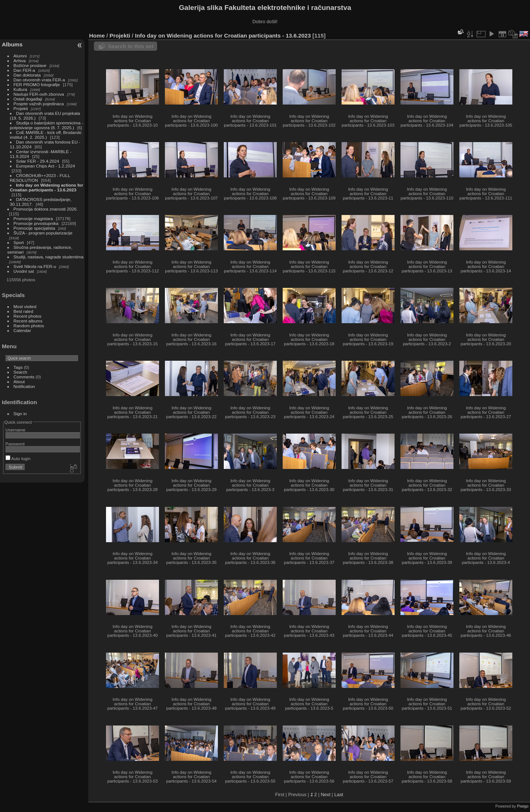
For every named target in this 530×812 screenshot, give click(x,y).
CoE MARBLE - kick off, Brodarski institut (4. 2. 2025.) (46, 135)
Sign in (20, 414)
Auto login (18, 458)
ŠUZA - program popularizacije (43, 233)
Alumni (20, 56)
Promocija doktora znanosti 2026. (46, 209)
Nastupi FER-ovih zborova (39, 94)
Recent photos (28, 316)
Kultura (20, 89)
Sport (19, 242)
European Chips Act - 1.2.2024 (46, 166)
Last (339, 795)
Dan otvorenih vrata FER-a (39, 80)
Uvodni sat (24, 271)
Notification (24, 386)
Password (15, 444)
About (19, 382)
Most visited (25, 306)
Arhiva (20, 61)
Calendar (22, 330)
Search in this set (131, 46)
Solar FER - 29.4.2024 (38, 161)
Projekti (21, 108)
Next (325, 795)
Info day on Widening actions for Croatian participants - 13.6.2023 (47, 187)
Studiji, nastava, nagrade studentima (49, 257)
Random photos (29, 326)
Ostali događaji (28, 99)
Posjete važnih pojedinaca (39, 104)
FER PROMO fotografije (37, 84)
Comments (24, 377)
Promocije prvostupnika (36, 223)
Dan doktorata (27, 75)
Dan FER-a (24, 70)
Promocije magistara (33, 218)
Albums (12, 44)
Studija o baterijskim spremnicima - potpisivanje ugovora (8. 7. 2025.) (47, 125)
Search (20, 372)
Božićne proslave (30, 65)
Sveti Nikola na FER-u (35, 266)
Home (97, 36)
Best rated (24, 311)
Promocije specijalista (34, 228)
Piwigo (523, 806)
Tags (18, 367)
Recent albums (28, 321)
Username (15, 430)
